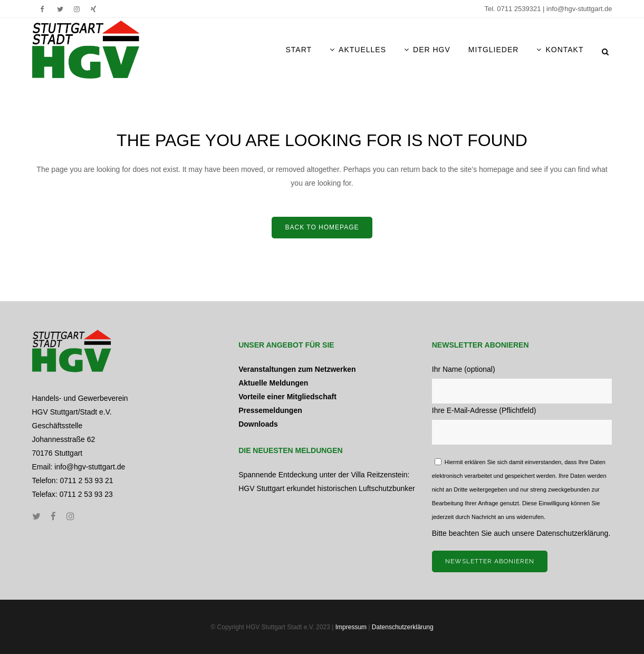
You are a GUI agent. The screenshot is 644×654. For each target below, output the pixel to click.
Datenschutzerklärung (572, 533)
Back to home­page (322, 227)
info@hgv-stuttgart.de (579, 9)
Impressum (351, 627)
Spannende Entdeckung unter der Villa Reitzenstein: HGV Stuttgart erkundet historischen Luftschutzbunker (327, 482)
